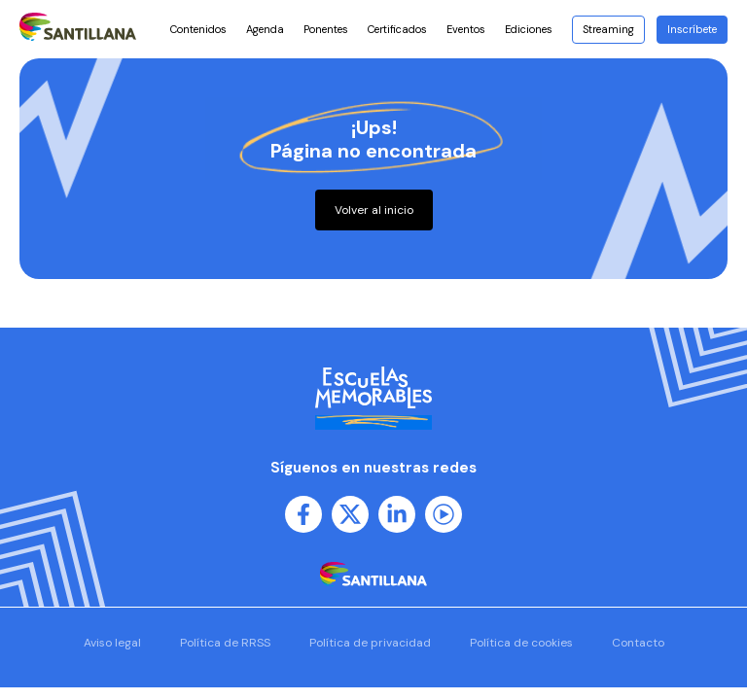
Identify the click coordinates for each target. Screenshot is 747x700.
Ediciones (534, 29)
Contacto (638, 643)
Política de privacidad (370, 643)
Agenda (265, 29)
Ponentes (326, 29)
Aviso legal (112, 643)
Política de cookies (521, 643)
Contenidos (198, 29)
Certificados (397, 29)
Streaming (608, 29)
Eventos (466, 29)
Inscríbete (692, 29)
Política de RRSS (225, 643)
